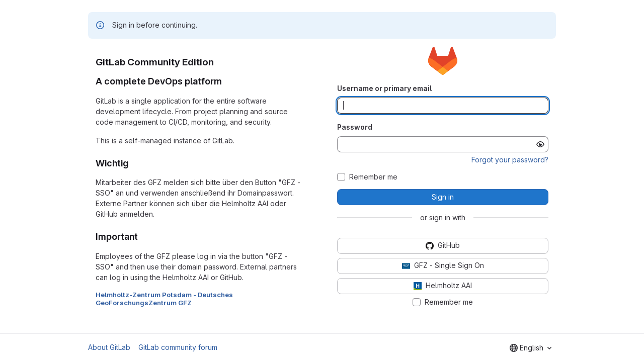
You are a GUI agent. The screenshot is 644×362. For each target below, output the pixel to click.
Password (355, 127)
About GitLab (109, 347)
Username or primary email (384, 88)
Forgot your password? (510, 160)
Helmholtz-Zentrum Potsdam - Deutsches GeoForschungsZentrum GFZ (164, 299)
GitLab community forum (178, 347)
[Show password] (540, 144)
